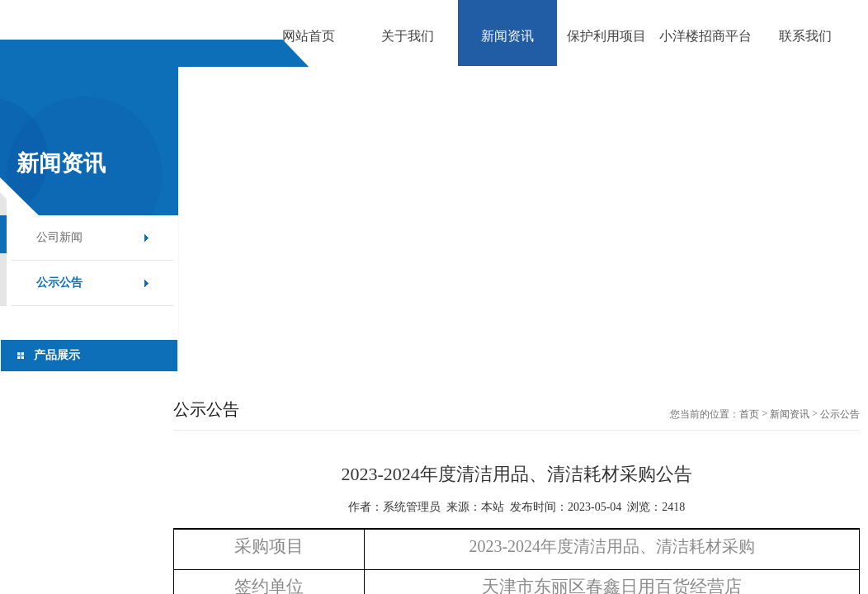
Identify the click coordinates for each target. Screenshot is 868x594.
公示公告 (59, 283)
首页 (749, 414)
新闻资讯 (790, 414)
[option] (434, 66)
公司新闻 (59, 237)
